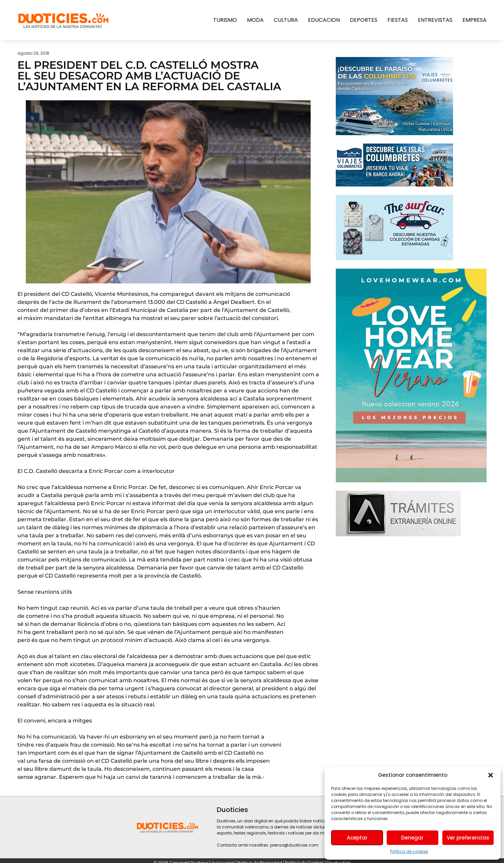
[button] (491, 775)
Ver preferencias (468, 838)
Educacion (324, 20)
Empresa (475, 20)
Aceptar (357, 838)
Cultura (286, 20)
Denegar (412, 838)
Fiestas (398, 20)
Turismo (225, 20)
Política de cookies (409, 851)
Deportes (364, 20)
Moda (255, 20)
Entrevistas (435, 20)
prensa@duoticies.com (294, 845)
